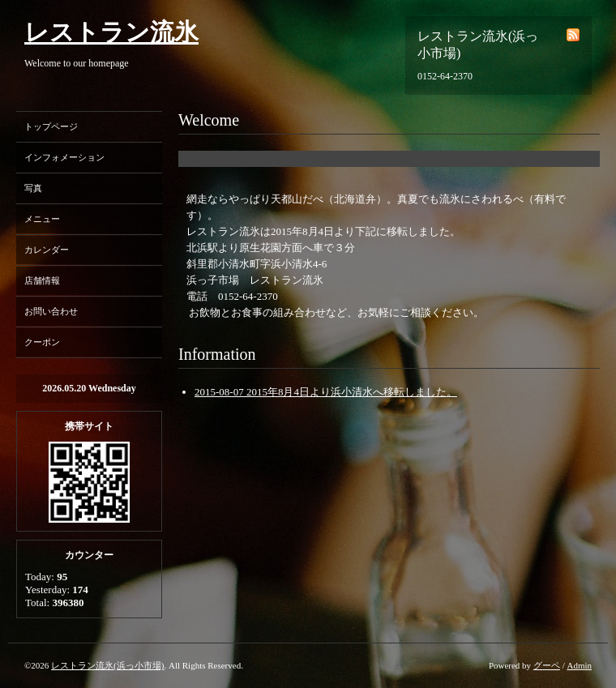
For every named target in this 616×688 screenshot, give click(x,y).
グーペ (547, 665)
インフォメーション (64, 157)
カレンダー (47, 250)
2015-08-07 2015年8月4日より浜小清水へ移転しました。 (326, 392)
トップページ (51, 126)
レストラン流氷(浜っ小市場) (107, 665)
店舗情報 (42, 280)
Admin (579, 665)
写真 (33, 188)
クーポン (42, 342)
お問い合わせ (51, 311)
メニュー (42, 219)
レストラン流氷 (111, 32)
